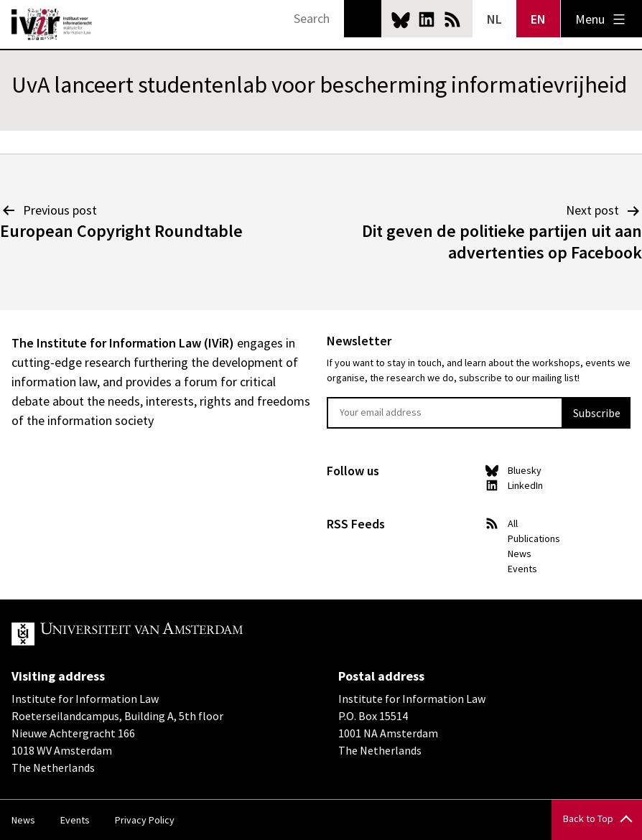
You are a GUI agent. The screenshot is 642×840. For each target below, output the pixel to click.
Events (522, 569)
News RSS (452, 19)
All (513, 523)
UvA (178, 634)
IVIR (52, 24)
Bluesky (401, 19)
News (520, 554)
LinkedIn (427, 19)
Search (363, 19)
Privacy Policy (145, 820)
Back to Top (588, 818)
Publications (534, 538)
